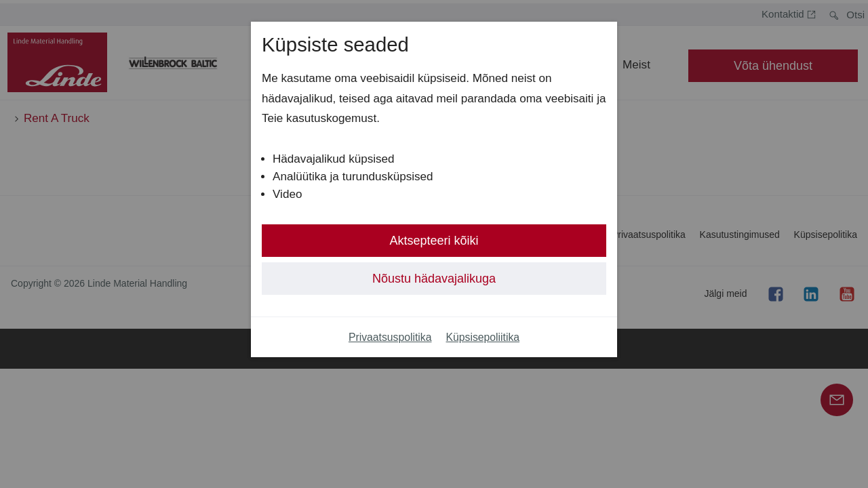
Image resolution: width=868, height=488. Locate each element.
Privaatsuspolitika (390, 337)
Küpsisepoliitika (483, 337)
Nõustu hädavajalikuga (434, 279)
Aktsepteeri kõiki (434, 241)
